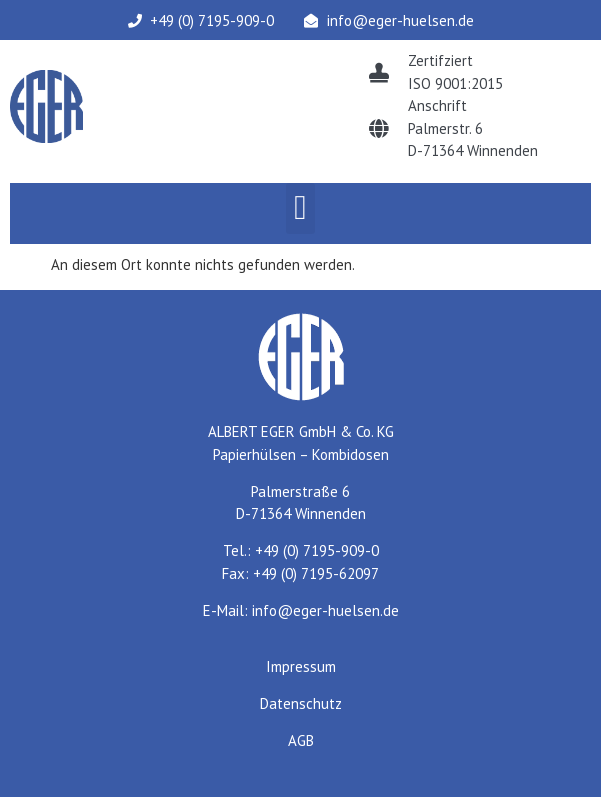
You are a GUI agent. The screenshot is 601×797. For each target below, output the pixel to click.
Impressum (301, 666)
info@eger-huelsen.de (325, 610)
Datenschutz (301, 703)
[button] (300, 208)
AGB (301, 740)
